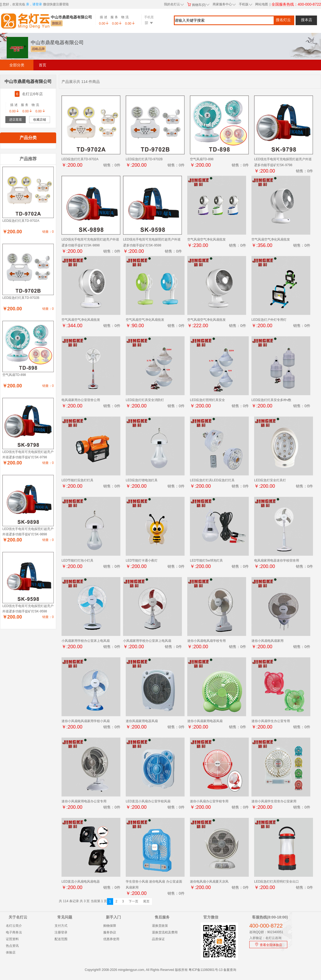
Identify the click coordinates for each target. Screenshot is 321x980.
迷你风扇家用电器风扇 (142, 721)
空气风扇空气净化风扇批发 (207, 239)
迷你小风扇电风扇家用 (267, 641)
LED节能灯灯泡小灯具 (77, 560)
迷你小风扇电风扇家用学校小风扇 (86, 721)
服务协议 (110, 932)
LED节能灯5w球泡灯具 (206, 560)
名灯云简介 (14, 926)
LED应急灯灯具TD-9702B (144, 159)
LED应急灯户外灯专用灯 (269, 320)
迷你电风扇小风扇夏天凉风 (209, 882)
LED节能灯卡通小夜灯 (142, 560)
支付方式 (61, 926)
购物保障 (110, 926)
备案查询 (230, 970)
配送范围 (61, 939)
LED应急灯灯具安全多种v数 (271, 400)
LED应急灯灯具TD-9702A (80, 159)
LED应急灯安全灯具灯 (270, 480)
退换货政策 (160, 926)
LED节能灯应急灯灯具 (77, 480)
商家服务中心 (224, 4)
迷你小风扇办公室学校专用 (209, 801)
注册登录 (61, 932)
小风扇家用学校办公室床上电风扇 (86, 641)
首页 (43, 65)
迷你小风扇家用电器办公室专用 (84, 801)
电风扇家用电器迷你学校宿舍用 (277, 560)
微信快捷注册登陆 (56, 4)
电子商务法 (14, 932)
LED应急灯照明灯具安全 (207, 400)
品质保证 (158, 939)
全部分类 (17, 65)
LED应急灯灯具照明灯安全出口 (276, 882)
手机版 (245, 4)
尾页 (146, 901)
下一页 (133, 901)
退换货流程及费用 (165, 932)
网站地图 (262, 4)
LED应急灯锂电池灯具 (142, 480)
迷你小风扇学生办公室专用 (271, 721)
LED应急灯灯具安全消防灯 (145, 400)
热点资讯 (12, 946)
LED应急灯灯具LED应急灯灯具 (212, 480)
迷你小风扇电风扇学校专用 (207, 641)
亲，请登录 (34, 4)
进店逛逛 (16, 120)
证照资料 (12, 939)
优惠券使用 (111, 939)
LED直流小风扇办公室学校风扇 (148, 801)
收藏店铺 (40, 120)
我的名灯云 (174, 4)
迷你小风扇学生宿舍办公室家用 (274, 801)
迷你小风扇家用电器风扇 (205, 721)
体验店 (11, 952)
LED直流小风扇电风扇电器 (81, 882)
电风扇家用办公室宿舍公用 (81, 400)
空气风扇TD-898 (202, 159)
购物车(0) (198, 5)
